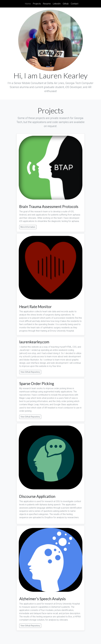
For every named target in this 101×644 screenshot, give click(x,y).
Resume (47, 4)
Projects (37, 4)
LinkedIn (57, 4)
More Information (28, 227)
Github (66, 4)
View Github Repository (30, 372)
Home (28, 4)
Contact (75, 4)
